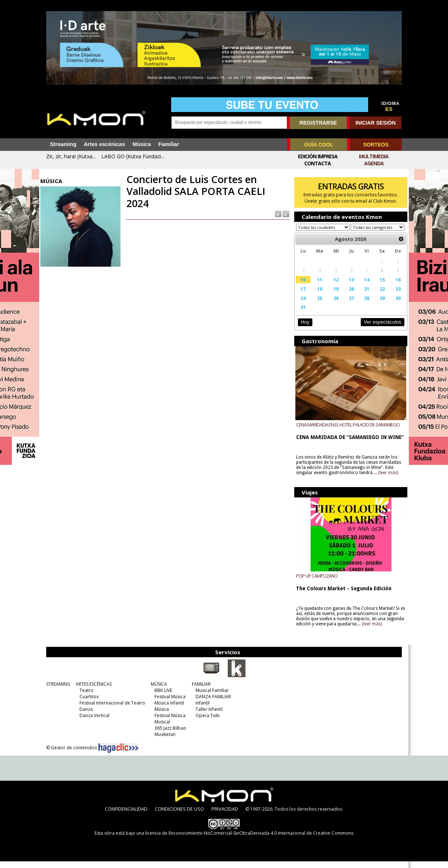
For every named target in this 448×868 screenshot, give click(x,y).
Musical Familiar (210, 697)
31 (302, 314)
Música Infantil (167, 710)
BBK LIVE (162, 697)
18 (318, 296)
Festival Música (168, 703)
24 (302, 305)
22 (379, 296)
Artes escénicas (105, 144)
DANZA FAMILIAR (211, 703)
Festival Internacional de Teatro (111, 710)
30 (394, 305)
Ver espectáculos (379, 329)
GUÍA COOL (319, 145)
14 (364, 287)
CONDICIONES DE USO (179, 815)
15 (379, 287)
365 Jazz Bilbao (169, 735)
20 (349, 296)
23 (394, 296)
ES (389, 109)
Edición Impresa (318, 156)
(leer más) (387, 480)
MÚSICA (157, 691)
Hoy (303, 329)
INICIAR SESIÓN (375, 123)
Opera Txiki (206, 722)
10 (302, 287)
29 (379, 305)
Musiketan (163, 741)
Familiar (169, 144)
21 (364, 296)
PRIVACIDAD (225, 815)
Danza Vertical (93, 722)
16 (394, 287)
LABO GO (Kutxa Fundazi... (133, 156)
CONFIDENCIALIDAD (126, 815)
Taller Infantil (207, 716)
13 (349, 287)
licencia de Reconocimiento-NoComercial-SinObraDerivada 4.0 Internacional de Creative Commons (249, 840)
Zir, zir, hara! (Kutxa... (71, 156)
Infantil (201, 710)
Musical (160, 728)
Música (142, 144)
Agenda (374, 163)
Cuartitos (87, 703)
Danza (84, 716)
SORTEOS (376, 145)
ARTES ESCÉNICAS (92, 691)
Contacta (318, 163)
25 (318, 305)
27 (349, 305)
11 (318, 287)
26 (334, 305)
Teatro (85, 697)
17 (302, 296)
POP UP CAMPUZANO (315, 582)
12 (334, 287)
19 (334, 296)
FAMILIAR (199, 691)
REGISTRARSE (318, 123)
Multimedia (374, 156)
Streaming (63, 144)
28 (364, 305)
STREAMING (56, 691)
